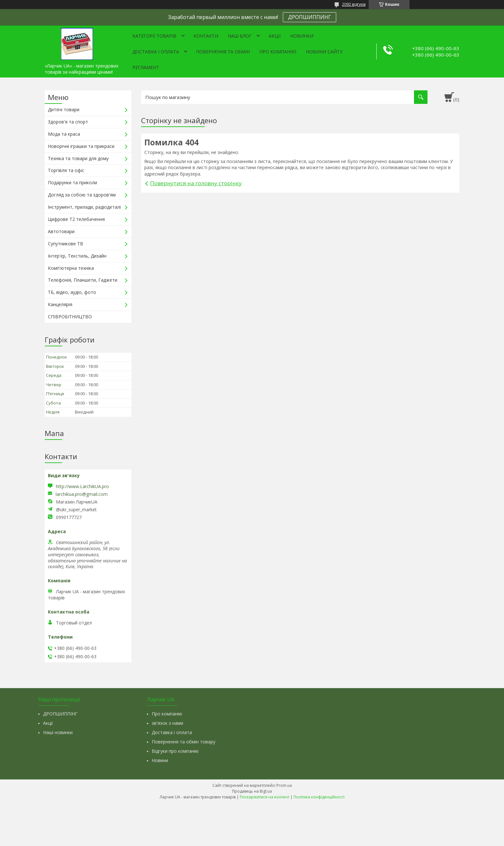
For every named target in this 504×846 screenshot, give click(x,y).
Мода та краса (64, 134)
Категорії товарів (154, 36)
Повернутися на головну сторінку (196, 183)
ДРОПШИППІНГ (60, 714)
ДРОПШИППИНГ (310, 17)
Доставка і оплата (156, 52)
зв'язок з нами (167, 723)
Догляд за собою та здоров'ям (82, 195)
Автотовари (61, 231)
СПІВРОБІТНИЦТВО (70, 317)
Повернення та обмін (223, 52)
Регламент (146, 67)
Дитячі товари (64, 109)
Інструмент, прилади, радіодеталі (84, 207)
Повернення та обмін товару (184, 742)
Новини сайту (324, 52)
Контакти (206, 36)
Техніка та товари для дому (78, 158)
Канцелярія (60, 304)
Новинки (302, 36)
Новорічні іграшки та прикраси (81, 146)
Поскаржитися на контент (265, 797)
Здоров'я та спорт (68, 122)
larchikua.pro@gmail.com (82, 494)
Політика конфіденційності (319, 797)
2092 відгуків (354, 4)
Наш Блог (240, 36)
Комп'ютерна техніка (71, 268)
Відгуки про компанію (175, 751)
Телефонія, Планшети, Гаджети (83, 280)
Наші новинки (58, 732)
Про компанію (278, 52)
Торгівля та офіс (66, 170)
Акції (275, 36)
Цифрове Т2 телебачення (76, 219)
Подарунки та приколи (72, 182)
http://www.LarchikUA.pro (82, 486)
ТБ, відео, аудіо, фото (72, 292)
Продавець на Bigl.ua (252, 791)
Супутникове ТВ (66, 244)
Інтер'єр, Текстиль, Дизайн (77, 256)
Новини (160, 760)
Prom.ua (284, 785)
